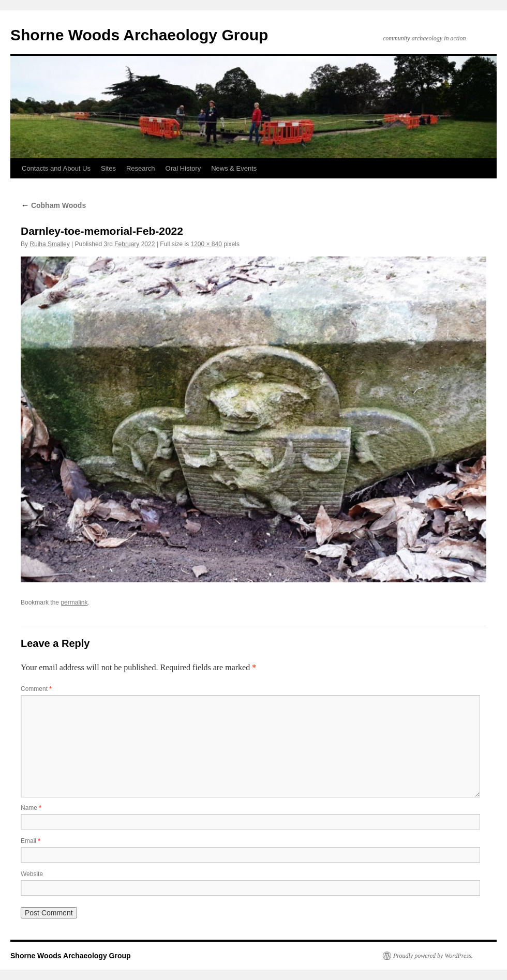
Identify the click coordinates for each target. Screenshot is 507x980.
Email (31, 841)
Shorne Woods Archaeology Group (139, 35)
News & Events (234, 168)
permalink (74, 602)
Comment (36, 689)
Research (141, 168)
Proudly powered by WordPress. (433, 956)
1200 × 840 (206, 244)
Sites (108, 168)
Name (31, 808)
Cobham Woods (53, 205)
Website (32, 874)
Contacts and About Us (56, 168)
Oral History (183, 168)
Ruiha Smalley (49, 244)
